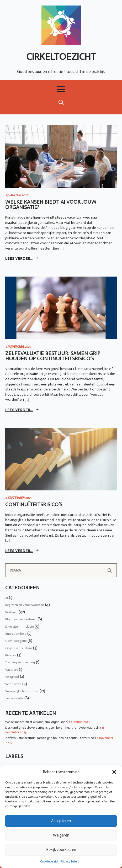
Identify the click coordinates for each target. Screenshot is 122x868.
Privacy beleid (70, 861)
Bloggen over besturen (21, 619)
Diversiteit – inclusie (19, 627)
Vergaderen (13, 684)
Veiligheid (12, 677)
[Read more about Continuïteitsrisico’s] (22, 551)
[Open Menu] (61, 89)
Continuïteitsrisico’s (34, 504)
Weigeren (61, 835)
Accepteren (61, 821)
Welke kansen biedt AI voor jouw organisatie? (37, 722)
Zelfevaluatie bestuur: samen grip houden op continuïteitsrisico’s (51, 738)
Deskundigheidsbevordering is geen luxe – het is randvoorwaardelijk (53, 728)
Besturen (11, 612)
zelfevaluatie (14, 698)
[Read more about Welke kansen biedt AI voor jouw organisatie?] (22, 258)
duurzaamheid (16, 634)
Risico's (11, 655)
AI (7, 598)
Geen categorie (16, 641)
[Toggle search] (61, 102)
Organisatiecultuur (19, 648)
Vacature (12, 670)
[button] (114, 772)
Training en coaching (20, 662)
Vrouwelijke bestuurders (22, 691)
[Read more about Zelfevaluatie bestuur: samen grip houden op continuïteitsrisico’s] (22, 410)
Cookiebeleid (49, 861)
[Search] (110, 570)
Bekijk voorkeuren (61, 850)
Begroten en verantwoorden (25, 605)
